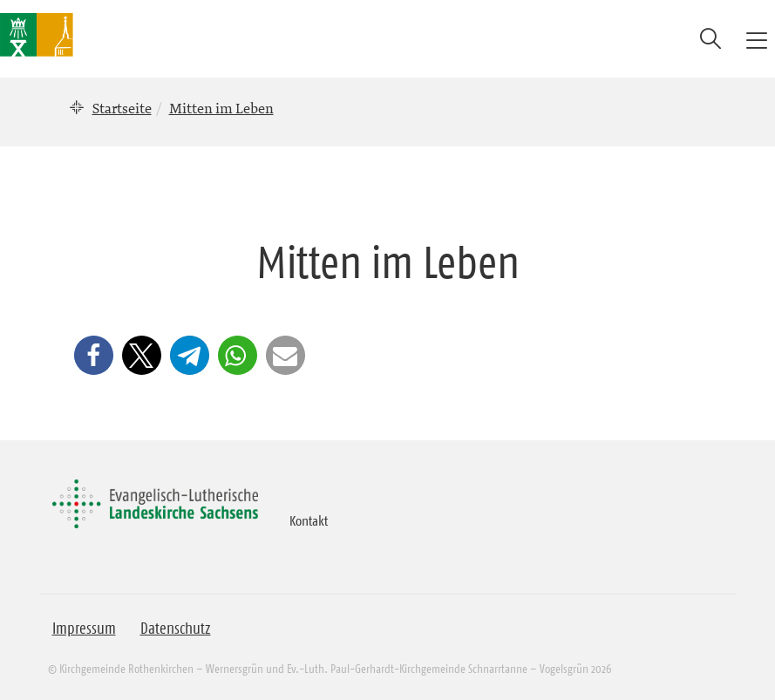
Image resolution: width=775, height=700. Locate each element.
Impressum (84, 629)
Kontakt (309, 520)
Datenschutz (176, 629)
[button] (94, 355)
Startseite (122, 108)
